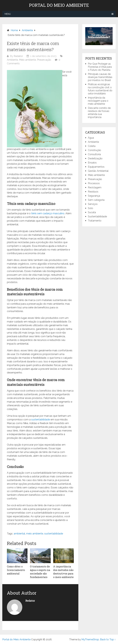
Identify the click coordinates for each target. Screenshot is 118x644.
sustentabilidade (41, 420)
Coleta (92, 146)
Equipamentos (96, 167)
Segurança (94, 196)
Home (14, 30)
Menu (8, 14)
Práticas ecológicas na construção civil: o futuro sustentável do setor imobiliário (100, 89)
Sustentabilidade (97, 216)
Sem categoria (96, 200)
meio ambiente (35, 534)
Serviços (93, 204)
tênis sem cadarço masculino (48, 213)
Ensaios (92, 163)
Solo (90, 208)
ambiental (19, 534)
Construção (94, 150)
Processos (94, 183)
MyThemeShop (90, 639)
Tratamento (95, 221)
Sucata (92, 212)
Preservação (44, 60)
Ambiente (27, 30)
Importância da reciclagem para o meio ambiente (98, 101)
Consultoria (94, 154)
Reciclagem (95, 187)
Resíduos (93, 192)
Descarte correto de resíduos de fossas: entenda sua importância (99, 113)
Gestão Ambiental (98, 171)
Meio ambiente (28, 60)
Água (91, 138)
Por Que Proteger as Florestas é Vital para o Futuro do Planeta (100, 67)
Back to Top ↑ (108, 639)
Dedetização (95, 158)
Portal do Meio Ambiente (59, 5)
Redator (18, 56)
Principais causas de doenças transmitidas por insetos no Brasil (100, 77)
